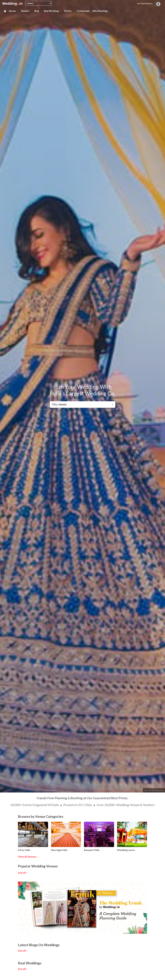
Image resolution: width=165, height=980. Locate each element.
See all (22, 873)
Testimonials (83, 11)
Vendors (26, 11)
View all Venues (27, 857)
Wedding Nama (158, 790)
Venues (13, 11)
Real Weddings (53, 11)
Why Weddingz (101, 11)
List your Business (145, 3)
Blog (38, 11)
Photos (69, 11)
